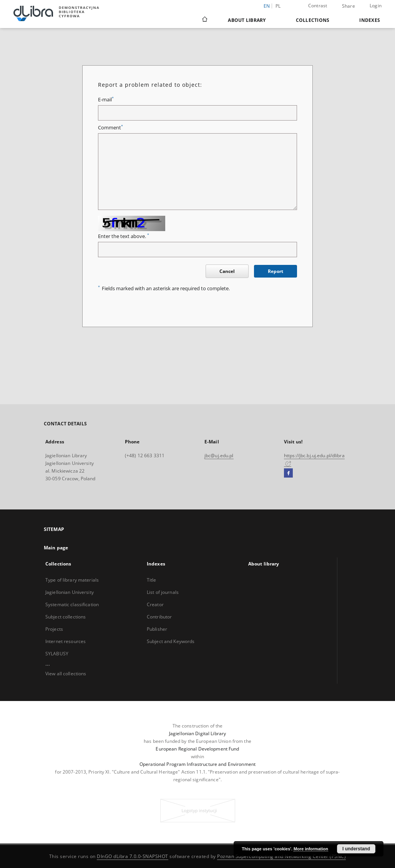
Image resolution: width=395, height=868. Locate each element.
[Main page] (204, 20)
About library (247, 20)
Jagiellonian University (70, 592)
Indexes (370, 20)
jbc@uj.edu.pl (219, 455)
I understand (356, 849)
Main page (56, 548)
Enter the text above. (124, 236)
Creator (155, 604)
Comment (110, 128)
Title (152, 580)
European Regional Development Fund (197, 749)
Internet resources (66, 641)
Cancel (227, 271)
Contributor (159, 617)
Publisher (157, 629)
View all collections (66, 674)
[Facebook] (288, 473)
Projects (54, 629)
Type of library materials (72, 580)
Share (349, 6)
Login (376, 6)
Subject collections (66, 617)
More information (311, 849)
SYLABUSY (57, 654)
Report (276, 271)
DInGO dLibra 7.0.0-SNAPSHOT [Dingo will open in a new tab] (133, 856)
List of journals (163, 592)
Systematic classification (72, 604)
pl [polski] (278, 6)
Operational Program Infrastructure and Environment (197, 764)
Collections (313, 20)
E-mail (106, 100)
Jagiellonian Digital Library (197, 733)
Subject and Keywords (171, 641)
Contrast (318, 6)
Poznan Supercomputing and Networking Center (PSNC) (281, 856)
